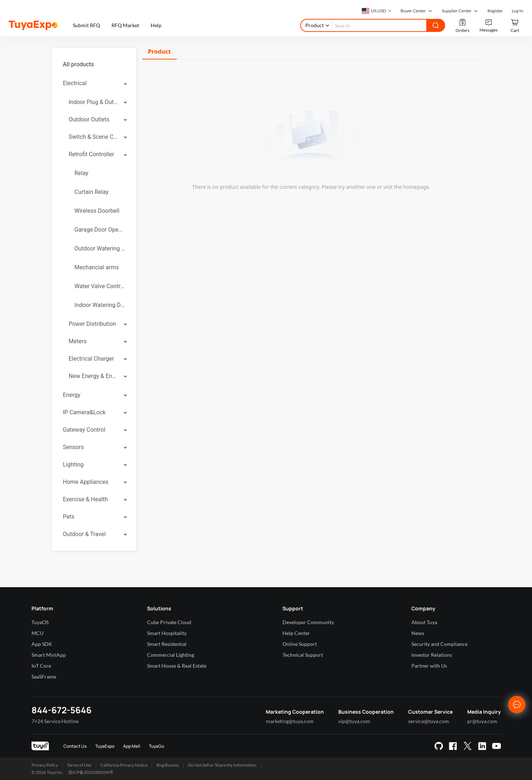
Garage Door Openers (100, 230)
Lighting (73, 464)
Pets (69, 517)
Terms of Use (79, 765)
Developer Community (308, 622)
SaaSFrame (44, 677)
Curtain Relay (92, 192)
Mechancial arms (97, 267)
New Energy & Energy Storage (94, 376)
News (418, 633)
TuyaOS (40, 622)
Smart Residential (167, 644)
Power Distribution (93, 324)
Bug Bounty (168, 765)
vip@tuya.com (354, 721)
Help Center (296, 633)
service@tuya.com (429, 721)
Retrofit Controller (92, 154)
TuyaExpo (105, 746)
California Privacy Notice (124, 765)
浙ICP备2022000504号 (91, 772)
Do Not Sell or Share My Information (222, 765)
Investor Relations (432, 655)
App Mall (132, 746)
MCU (37, 633)
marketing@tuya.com (290, 721)
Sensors (74, 447)
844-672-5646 (62, 710)
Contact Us (75, 746)
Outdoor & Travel (84, 534)
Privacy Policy (45, 765)
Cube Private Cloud (169, 622)
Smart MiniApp (49, 655)
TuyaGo (156, 746)
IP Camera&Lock (84, 412)
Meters (78, 341)
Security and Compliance (439, 644)
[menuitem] (94, 65)
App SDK (42, 644)
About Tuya (424, 622)
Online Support (300, 644)
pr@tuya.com (482, 721)
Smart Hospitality (167, 633)
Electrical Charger (91, 359)
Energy (72, 395)
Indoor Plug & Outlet (94, 102)
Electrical (75, 83)
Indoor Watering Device (100, 305)
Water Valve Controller (100, 286)
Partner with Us (429, 666)
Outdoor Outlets (89, 119)
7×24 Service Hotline (55, 721)
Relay (81, 173)
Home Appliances (86, 482)
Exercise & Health (85, 499)
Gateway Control (84, 430)
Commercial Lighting (171, 655)
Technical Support (303, 655)
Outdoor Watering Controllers (100, 248)
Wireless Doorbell (97, 211)
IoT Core (41, 666)
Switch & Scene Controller (94, 137)
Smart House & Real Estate (177, 666)
